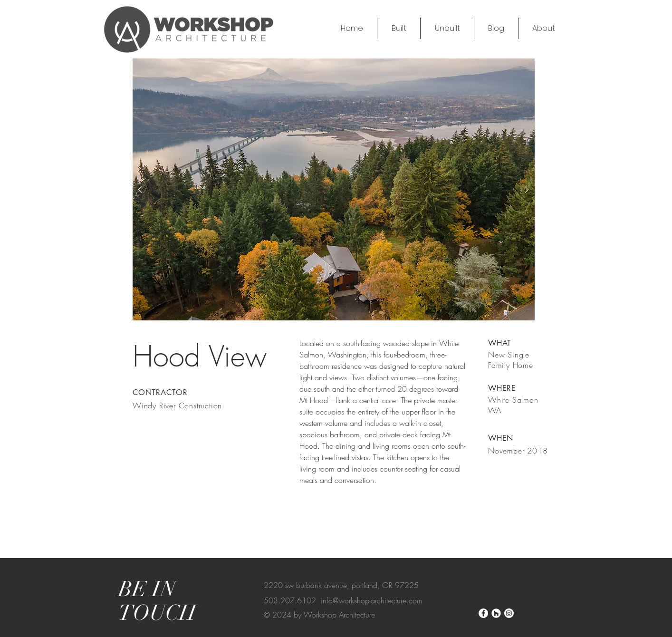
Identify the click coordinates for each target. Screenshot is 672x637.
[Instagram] (509, 613)
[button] (334, 189)
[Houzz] (496, 613)
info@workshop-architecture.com (372, 600)
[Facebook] (483, 613)
